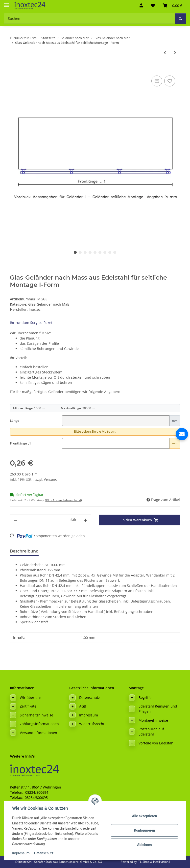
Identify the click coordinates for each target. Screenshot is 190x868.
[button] (141, 5)
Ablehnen (144, 845)
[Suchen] (180, 18)
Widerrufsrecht (92, 724)
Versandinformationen (38, 733)
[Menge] (44, 520)
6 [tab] (100, 252)
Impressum (21, 853)
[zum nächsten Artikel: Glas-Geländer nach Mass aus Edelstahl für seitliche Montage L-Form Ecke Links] (175, 53)
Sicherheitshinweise (36, 715)
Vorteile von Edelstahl (156, 743)
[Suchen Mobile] (89, 18)
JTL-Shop (144, 862)
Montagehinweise (153, 720)
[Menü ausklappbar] (6, 3)
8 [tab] (110, 252)
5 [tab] (95, 252)
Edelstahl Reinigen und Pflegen (158, 709)
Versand (51, 479)
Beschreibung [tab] (24, 551)
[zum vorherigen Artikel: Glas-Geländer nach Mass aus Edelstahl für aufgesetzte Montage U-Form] (165, 53)
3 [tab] (85, 252)
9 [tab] (115, 252)
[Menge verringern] (16, 520)
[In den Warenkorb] (14, 69)
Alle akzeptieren (144, 816)
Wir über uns (31, 697)
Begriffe (145, 697)
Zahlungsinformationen (39, 724)
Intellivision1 (162, 862)
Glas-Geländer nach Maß (49, 304)
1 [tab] (75, 252)
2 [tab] (80, 252)
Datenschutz (44, 853)
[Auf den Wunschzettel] (170, 81)
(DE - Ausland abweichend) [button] (63, 500)
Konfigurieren (144, 830)
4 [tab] (90, 252)
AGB (83, 706)
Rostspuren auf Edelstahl (151, 732)
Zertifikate (28, 706)
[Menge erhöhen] (85, 520)
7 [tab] (105, 252)
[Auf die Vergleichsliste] (157, 81)
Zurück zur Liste (25, 38)
